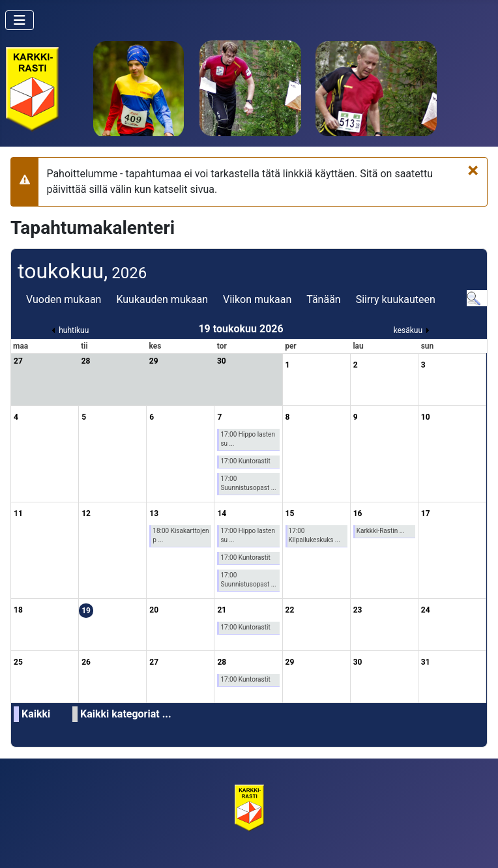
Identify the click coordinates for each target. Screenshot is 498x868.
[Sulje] (473, 170)
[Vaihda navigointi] (20, 20)
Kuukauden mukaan (162, 299)
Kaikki (36, 714)
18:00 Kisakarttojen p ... (181, 535)
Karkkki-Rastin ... (381, 531)
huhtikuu (74, 330)
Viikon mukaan (257, 299)
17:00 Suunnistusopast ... (248, 483)
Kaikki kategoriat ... (126, 714)
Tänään (323, 299)
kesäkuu (408, 330)
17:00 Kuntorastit (245, 461)
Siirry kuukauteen (396, 299)
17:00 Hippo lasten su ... (248, 439)
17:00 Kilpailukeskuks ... (315, 535)
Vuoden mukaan (64, 299)
